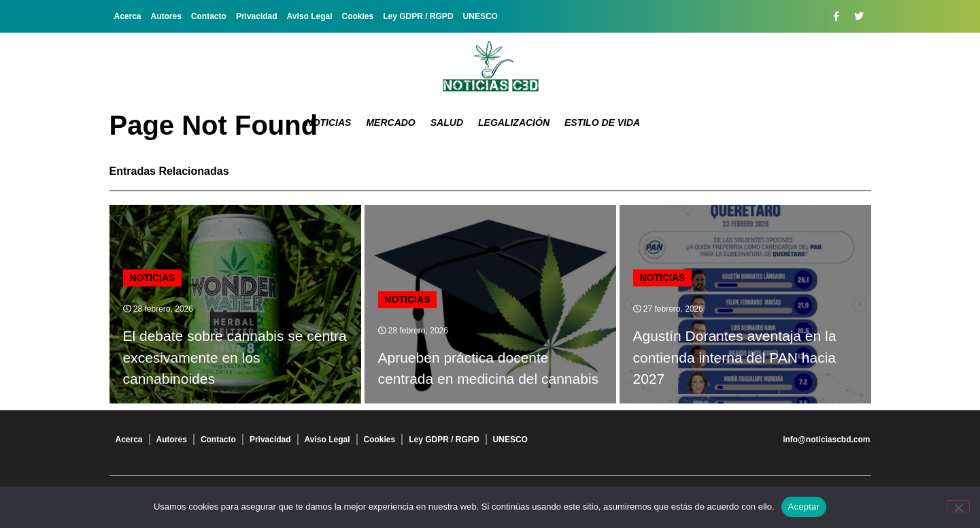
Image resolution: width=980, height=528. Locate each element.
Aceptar (804, 507)
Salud (447, 122)
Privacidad (257, 16)
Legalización (514, 122)
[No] (958, 506)
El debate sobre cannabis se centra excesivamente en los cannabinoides (235, 357)
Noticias (329, 122)
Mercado (390, 122)
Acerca (128, 16)
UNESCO (480, 16)
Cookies (358, 16)
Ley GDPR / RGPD (418, 16)
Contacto (209, 16)
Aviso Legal (310, 16)
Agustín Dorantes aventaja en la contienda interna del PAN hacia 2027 (735, 357)
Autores (166, 16)
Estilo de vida (602, 122)
